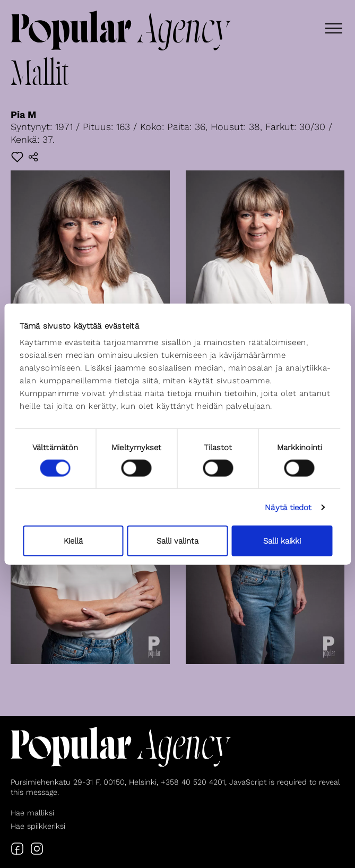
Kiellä (73, 541)
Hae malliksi (32, 813)
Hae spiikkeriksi (38, 826)
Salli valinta (178, 541)
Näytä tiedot (288, 507)
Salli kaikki (282, 541)
